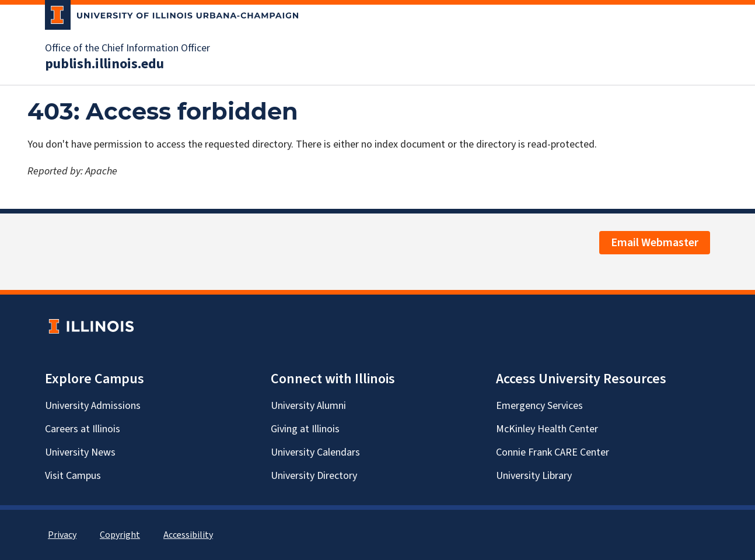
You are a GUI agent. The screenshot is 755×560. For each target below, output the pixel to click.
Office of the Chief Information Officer (127, 48)
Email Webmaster (655, 243)
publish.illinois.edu (104, 64)
